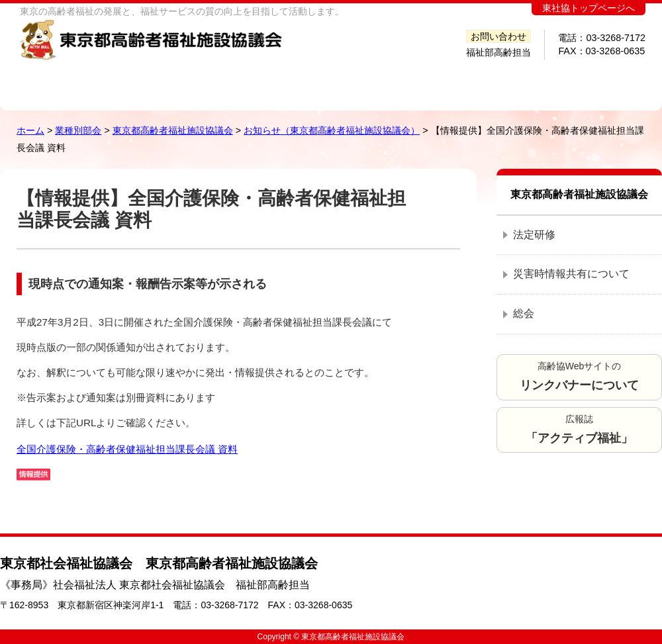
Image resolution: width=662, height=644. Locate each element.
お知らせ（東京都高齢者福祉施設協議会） (332, 130)
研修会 (435, 81)
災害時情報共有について (571, 274)
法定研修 (534, 235)
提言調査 (512, 81)
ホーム (60, 81)
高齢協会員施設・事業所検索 (256, 81)
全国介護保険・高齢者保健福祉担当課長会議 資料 (127, 449)
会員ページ (599, 81)
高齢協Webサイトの (579, 376)
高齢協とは (150, 81)
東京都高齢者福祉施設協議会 (173, 130)
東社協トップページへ (589, 8)
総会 (524, 313)
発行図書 (358, 81)
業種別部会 (78, 130)
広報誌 (579, 429)
